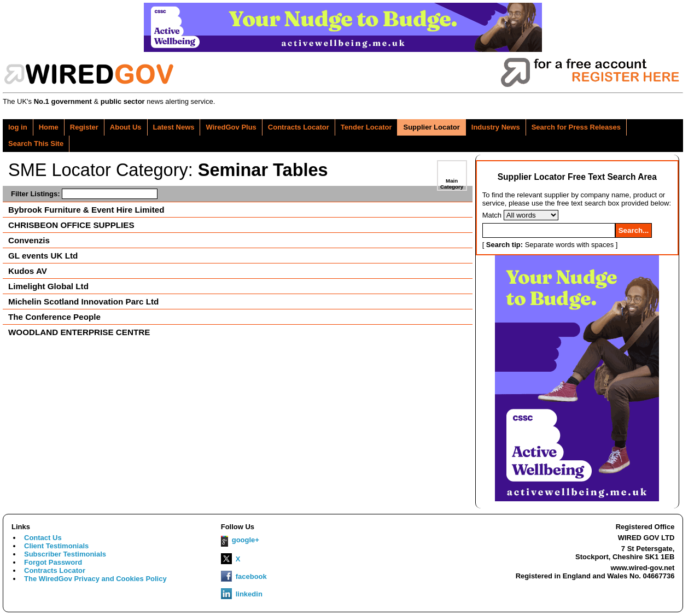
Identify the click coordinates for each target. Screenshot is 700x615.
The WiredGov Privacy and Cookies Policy (95, 579)
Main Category (452, 184)
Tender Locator (366, 127)
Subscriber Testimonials (65, 554)
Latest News (174, 127)
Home (49, 127)
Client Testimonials (56, 546)
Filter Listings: (84, 194)
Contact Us (43, 538)
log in (18, 127)
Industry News (496, 127)
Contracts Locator (299, 127)
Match (492, 215)
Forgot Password (53, 562)
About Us (126, 127)
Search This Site (36, 143)
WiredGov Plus (231, 127)
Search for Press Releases (576, 127)
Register (84, 127)
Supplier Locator (431, 127)
